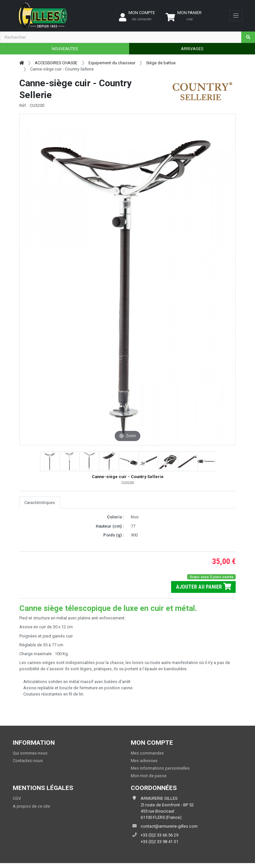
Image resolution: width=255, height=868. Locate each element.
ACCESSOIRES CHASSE (56, 63)
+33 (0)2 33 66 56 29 (159, 835)
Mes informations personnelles (160, 768)
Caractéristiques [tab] (40, 503)
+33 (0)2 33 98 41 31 (159, 842)
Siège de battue (161, 63)
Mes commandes (147, 753)
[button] (50, 461)
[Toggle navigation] (236, 16)
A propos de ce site (31, 806)
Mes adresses (144, 761)
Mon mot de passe (149, 776)
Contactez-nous (28, 761)
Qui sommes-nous (30, 753)
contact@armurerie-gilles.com (169, 826)
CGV (17, 798)
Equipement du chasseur (112, 63)
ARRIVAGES (192, 49)
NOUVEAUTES (65, 49)
